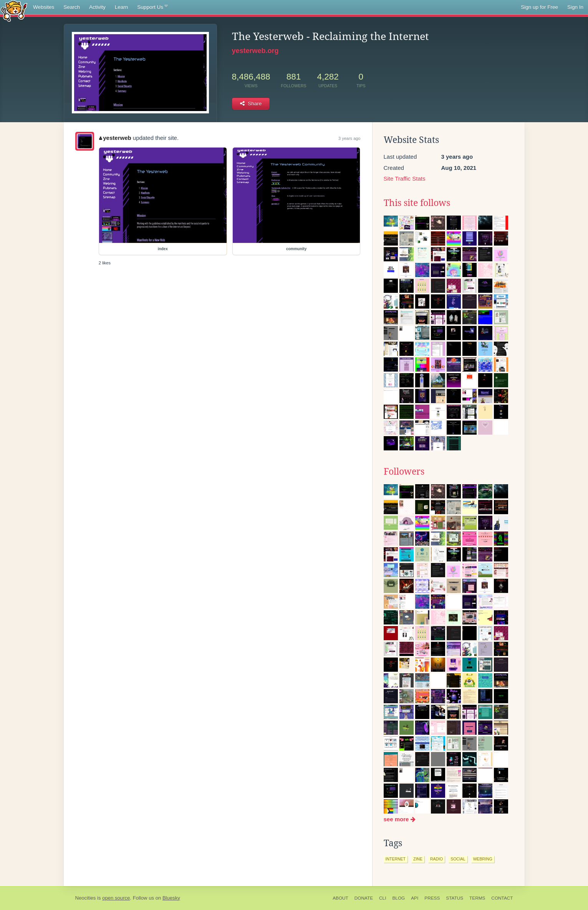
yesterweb (115, 138)
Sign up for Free (539, 7)
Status (455, 898)
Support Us (152, 7)
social (458, 859)
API (415, 898)
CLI (383, 898)
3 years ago (349, 138)
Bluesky (171, 898)
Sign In (575, 7)
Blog (398, 898)
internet (396, 859)
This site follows (417, 203)
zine (418, 859)
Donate (364, 898)
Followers (404, 472)
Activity (97, 7)
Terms (477, 898)
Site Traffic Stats (405, 179)
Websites (44, 7)
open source (116, 898)
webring (483, 859)
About (340, 898)
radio (436, 859)
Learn (122, 7)
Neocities (86, 898)
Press (432, 898)
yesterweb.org (255, 51)
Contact (502, 898)
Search (72, 7)
